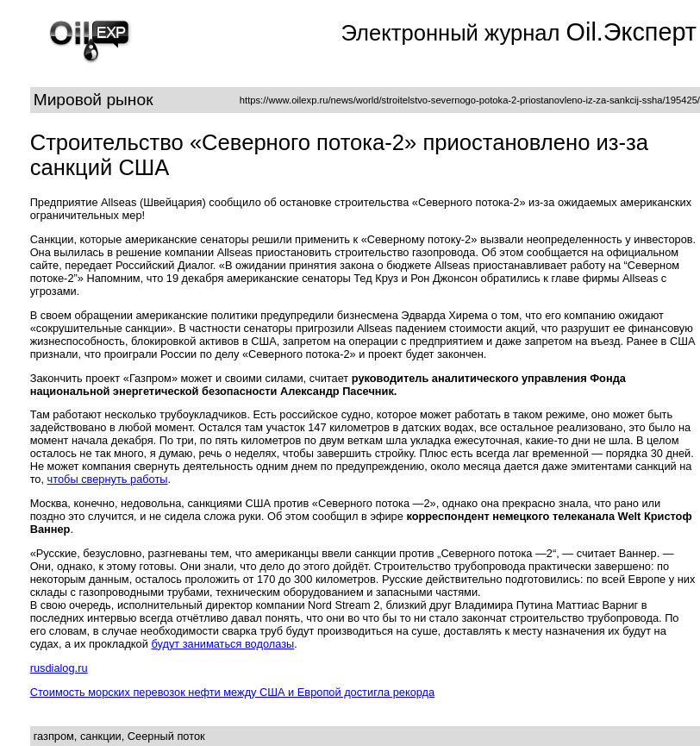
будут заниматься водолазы (222, 644)
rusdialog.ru (59, 668)
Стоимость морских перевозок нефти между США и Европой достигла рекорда (233, 692)
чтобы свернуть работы (108, 479)
